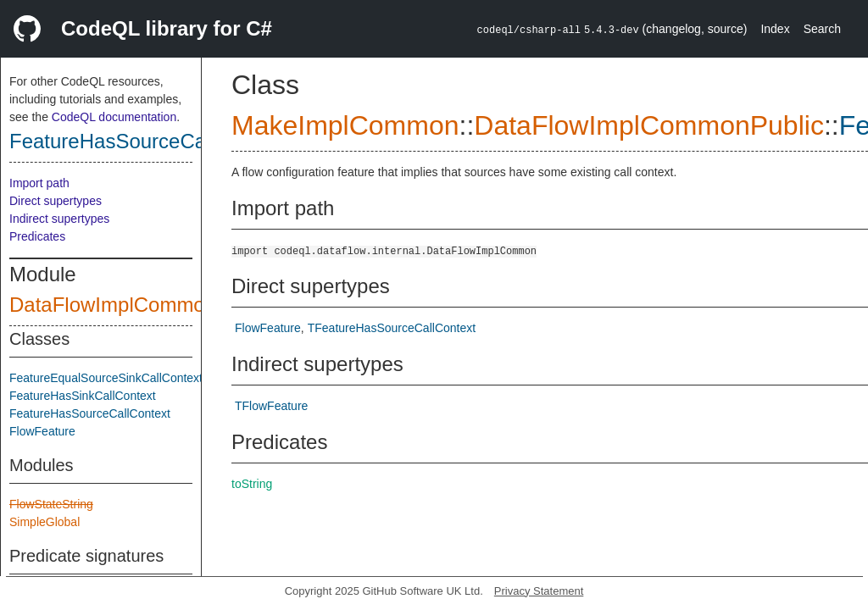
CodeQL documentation (114, 117)
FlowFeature (42, 431)
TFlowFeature (271, 406)
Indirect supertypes (59, 219)
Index (775, 29)
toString (252, 484)
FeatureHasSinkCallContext (83, 396)
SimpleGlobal (45, 522)
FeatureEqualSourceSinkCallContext (106, 378)
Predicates (37, 236)
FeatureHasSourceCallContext (147, 141)
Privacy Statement (539, 591)
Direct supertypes (56, 201)
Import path (39, 183)
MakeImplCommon (345, 125)
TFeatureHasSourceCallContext (392, 328)
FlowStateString (51, 504)
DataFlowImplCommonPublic (140, 305)
